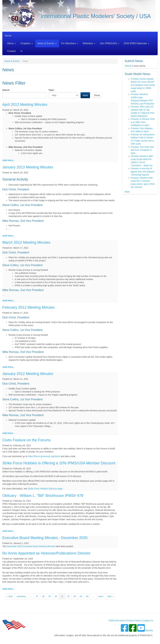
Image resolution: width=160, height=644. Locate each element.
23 (75, 596)
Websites (89, 43)
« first (10, 596)
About (11, 43)
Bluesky (149, 630)
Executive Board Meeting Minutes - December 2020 (45, 538)
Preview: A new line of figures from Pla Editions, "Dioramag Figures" (143, 172)
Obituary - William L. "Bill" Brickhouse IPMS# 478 (43, 495)
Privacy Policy (134, 620)
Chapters (27, 43)
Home (8, 36)
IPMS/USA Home (117, 620)
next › (101, 596)
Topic (51, 90)
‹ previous (21, 596)
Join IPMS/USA (109, 43)
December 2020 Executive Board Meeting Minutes (31, 546)
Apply (85, 95)
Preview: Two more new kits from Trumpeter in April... (142, 150)
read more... (8, 160)
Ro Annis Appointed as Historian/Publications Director (46, 553)
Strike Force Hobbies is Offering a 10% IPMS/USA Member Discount (59, 463)
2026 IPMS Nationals (136, 43)
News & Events (47, 43)
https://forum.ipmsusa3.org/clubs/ (44, 456)
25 (87, 596)
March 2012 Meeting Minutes (26, 242)
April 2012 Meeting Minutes (25, 104)
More (127, 192)
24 (81, 596)
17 (37, 596)
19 (50, 596)
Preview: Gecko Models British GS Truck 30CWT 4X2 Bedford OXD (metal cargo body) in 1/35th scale (143, 85)
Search (22, 51)
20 (56, 596)
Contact (11, 51)
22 (68, 596)
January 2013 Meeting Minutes (28, 167)
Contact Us (148, 620)
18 (43, 596)
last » (110, 596)
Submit (128, 66)
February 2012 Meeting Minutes (29, 307)
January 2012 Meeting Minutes (28, 374)
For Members (70, 43)
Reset (97, 95)
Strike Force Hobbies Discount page (45, 489)
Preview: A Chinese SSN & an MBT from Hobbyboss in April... (143, 122)
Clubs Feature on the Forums (26, 440)
